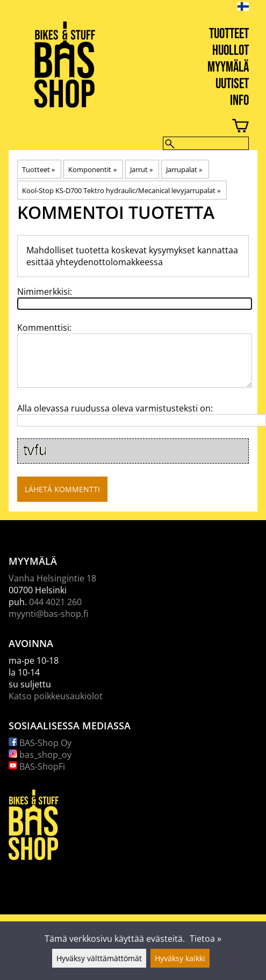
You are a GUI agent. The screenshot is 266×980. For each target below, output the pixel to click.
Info (239, 101)
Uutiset (232, 84)
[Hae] (206, 143)
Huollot (231, 51)
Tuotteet (229, 34)
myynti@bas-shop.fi (48, 614)
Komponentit (92, 169)
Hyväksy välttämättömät (99, 958)
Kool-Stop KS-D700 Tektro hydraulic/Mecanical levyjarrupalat (121, 190)
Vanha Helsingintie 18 (52, 578)
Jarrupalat (184, 169)
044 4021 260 (55, 602)
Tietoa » (206, 939)
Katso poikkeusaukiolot (56, 696)
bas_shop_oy (40, 755)
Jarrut (141, 169)
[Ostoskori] (124, 127)
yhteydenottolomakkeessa (109, 262)
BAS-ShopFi (37, 766)
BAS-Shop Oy (40, 743)
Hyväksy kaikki (180, 958)
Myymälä (228, 68)
